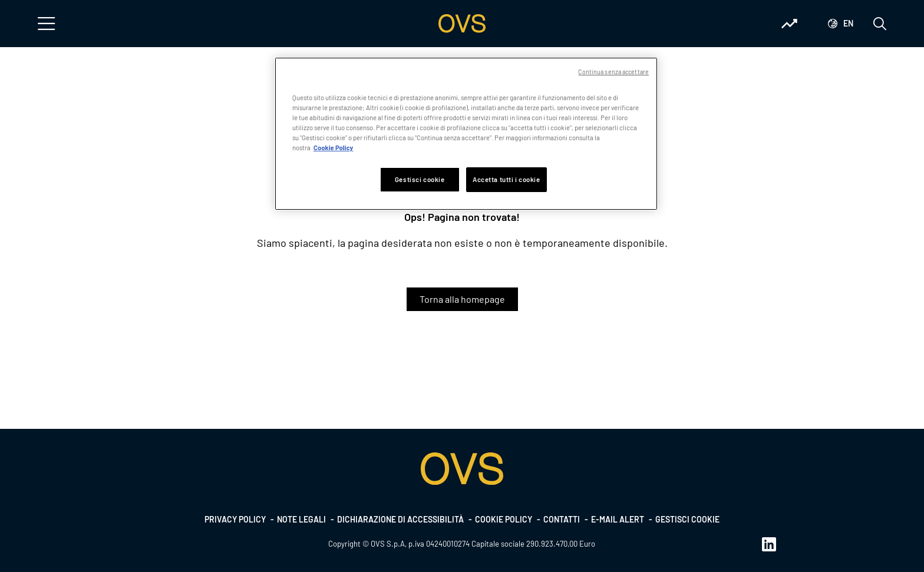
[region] (466, 134)
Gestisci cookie (687, 519)
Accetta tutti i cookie (506, 179)
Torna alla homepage (462, 299)
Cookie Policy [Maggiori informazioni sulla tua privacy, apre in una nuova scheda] (333, 148)
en (848, 23)
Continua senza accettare (613, 72)
